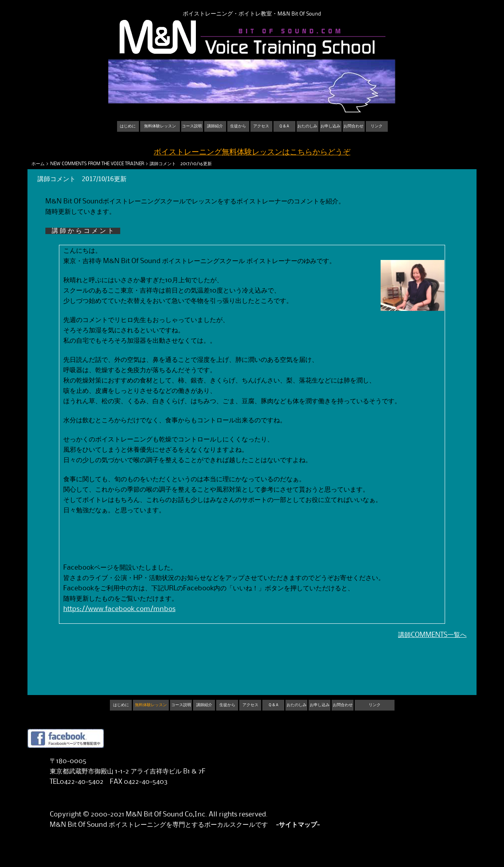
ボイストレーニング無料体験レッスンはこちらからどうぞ (252, 152)
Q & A (284, 126)
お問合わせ (354, 126)
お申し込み (330, 126)
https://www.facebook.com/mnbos (119, 609)
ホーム (38, 164)
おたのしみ (307, 126)
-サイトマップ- (298, 825)
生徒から (238, 126)
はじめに (128, 126)
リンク (377, 126)
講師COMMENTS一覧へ (432, 635)
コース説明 (192, 126)
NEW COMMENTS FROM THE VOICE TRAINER (97, 164)
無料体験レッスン (160, 126)
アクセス (261, 126)
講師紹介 (215, 126)
